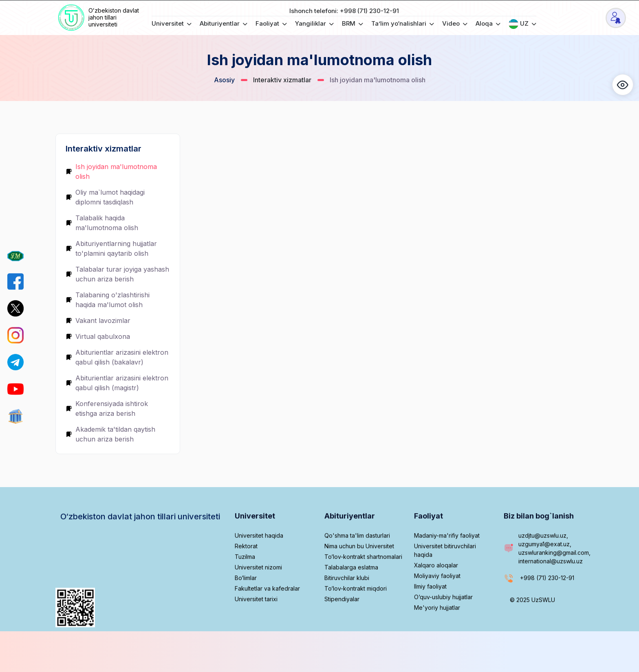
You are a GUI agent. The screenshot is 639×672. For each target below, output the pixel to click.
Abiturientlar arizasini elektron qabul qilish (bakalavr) (117, 357)
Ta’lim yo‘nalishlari (403, 23)
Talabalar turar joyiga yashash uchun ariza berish (117, 274)
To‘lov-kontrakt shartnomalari (363, 583)
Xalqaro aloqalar (436, 592)
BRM (353, 23)
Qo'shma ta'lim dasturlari (357, 562)
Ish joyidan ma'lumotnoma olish (111, 171)
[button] (623, 85)
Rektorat (246, 572)
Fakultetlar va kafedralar (267, 615)
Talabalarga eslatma (351, 594)
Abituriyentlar (224, 23)
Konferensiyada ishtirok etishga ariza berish (107, 408)
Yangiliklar (314, 23)
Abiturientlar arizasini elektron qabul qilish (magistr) (117, 383)
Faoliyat (271, 23)
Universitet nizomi (258, 594)
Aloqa (488, 23)
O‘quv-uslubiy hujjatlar (443, 623)
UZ (522, 24)
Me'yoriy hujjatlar (437, 634)
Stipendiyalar (342, 625)
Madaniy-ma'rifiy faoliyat (447, 562)
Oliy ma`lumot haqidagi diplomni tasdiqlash (105, 197)
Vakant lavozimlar (98, 321)
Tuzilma (245, 583)
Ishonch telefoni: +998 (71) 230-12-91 (344, 11)
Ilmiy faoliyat (430, 613)
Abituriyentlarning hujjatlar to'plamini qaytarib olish (111, 248)
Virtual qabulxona (98, 336)
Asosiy (224, 80)
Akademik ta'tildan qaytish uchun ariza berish (110, 434)
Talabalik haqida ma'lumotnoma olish (102, 223)
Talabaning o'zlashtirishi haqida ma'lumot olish (108, 300)
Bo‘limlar (246, 604)
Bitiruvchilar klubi (347, 604)
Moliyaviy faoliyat (437, 602)
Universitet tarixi (256, 625)
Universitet (172, 23)
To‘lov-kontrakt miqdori (356, 615)
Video (455, 23)
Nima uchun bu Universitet (359, 572)
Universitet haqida (259, 562)
